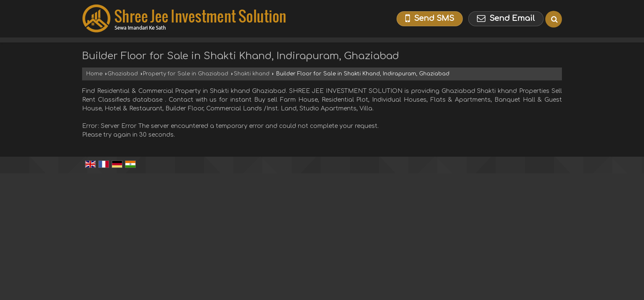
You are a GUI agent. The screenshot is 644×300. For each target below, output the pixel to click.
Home (94, 74)
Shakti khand (252, 74)
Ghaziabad (123, 74)
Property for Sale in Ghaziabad (186, 74)
